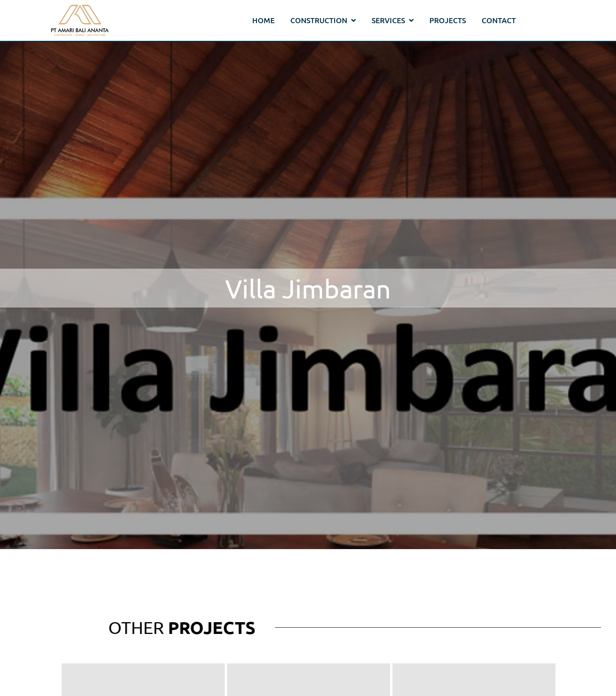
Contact (499, 20)
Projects (448, 20)
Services (393, 21)
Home (263, 20)
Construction (323, 21)
